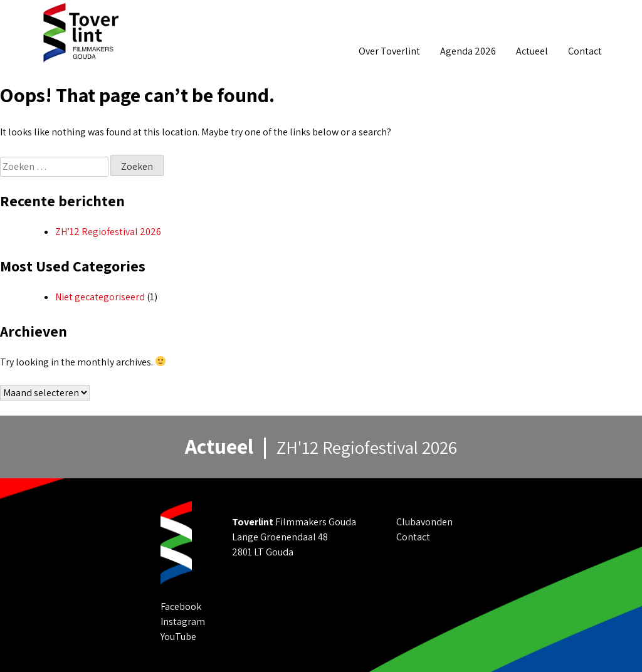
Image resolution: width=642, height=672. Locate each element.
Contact (585, 51)
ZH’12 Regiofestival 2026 (108, 232)
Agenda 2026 (468, 51)
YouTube (178, 637)
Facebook (181, 606)
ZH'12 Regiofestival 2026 (367, 447)
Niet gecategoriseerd (100, 297)
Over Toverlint (389, 51)
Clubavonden (424, 522)
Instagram (183, 622)
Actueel (532, 51)
